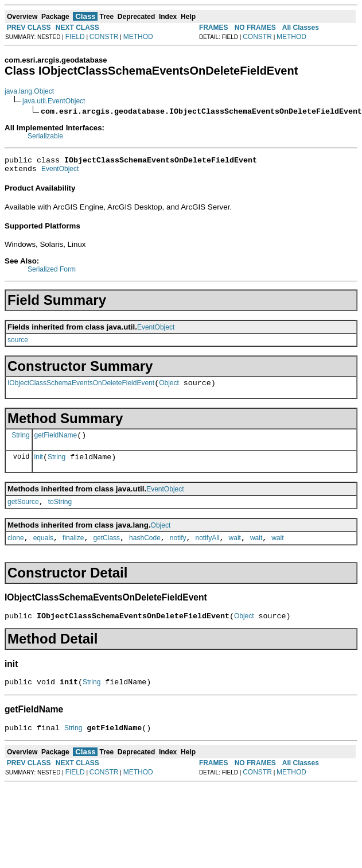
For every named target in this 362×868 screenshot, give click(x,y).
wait (235, 550)
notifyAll (208, 550)
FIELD (75, 37)
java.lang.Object (29, 91)
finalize (73, 550)
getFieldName (56, 442)
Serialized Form (52, 273)
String (20, 441)
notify (178, 550)
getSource (23, 512)
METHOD (138, 37)
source (18, 343)
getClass (106, 550)
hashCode (145, 550)
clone (16, 550)
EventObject (60, 172)
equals (43, 550)
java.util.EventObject (54, 101)
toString (60, 512)
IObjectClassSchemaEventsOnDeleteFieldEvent (81, 388)
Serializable (45, 136)
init (39, 466)
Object (169, 388)
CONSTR (104, 37)
